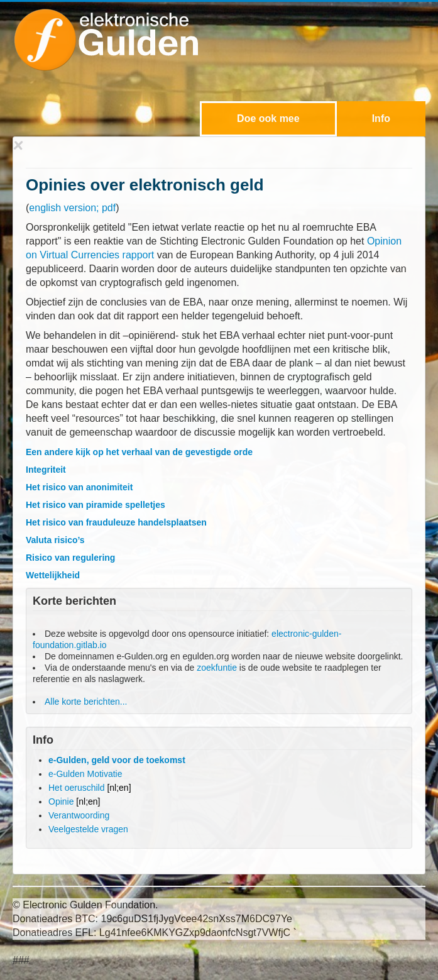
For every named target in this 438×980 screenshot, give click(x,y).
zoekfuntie (217, 668)
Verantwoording (79, 815)
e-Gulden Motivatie (85, 774)
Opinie (74, 801)
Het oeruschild (90, 788)
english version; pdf (72, 208)
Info (381, 118)
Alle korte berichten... (86, 702)
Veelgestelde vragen (88, 829)
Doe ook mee (268, 118)
